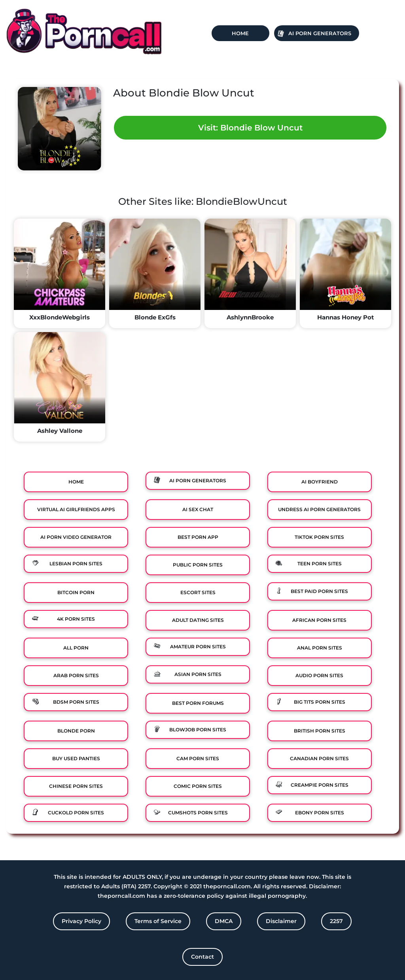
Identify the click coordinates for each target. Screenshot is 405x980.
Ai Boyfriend (320, 482)
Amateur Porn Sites (198, 647)
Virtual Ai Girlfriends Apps (76, 509)
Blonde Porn (76, 731)
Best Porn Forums (198, 703)
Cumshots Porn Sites (198, 813)
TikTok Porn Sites (319, 537)
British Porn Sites (320, 731)
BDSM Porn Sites (76, 702)
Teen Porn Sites (320, 564)
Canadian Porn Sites (319, 758)
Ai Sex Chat (198, 509)
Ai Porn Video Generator (76, 537)
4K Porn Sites (76, 619)
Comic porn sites (198, 786)
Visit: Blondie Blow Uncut (250, 128)
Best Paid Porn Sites (319, 591)
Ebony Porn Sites (320, 813)
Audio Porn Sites (319, 675)
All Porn (76, 648)
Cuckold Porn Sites (76, 813)
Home (240, 33)
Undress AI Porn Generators (319, 509)
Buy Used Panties (76, 758)
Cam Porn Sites (198, 758)
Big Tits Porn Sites (320, 702)
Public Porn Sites (198, 565)
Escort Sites (198, 592)
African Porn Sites (319, 620)
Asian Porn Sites (198, 674)
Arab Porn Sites (76, 675)
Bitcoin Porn (76, 592)
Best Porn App (198, 537)
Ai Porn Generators (320, 33)
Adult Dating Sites (198, 620)
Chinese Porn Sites (76, 786)
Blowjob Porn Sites (198, 730)
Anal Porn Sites (320, 648)
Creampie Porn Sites (320, 785)
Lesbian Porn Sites (76, 564)
